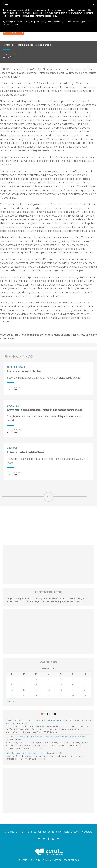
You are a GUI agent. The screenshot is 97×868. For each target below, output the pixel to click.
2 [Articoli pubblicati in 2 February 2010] (24, 679)
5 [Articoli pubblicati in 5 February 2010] (61, 679)
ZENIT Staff (8, 57)
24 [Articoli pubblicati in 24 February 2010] (36, 695)
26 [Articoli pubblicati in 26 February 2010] (61, 695)
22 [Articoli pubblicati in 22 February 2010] (12, 695)
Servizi (51, 832)
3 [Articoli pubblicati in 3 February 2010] (36, 679)
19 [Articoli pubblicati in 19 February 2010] (61, 690)
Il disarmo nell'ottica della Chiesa (26, 452)
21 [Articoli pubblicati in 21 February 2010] (85, 690)
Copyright (76, 832)
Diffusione (27, 832)
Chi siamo (9, 832)
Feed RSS (50, 714)
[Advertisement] (48, 526)
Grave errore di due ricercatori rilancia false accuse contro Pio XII (45, 410)
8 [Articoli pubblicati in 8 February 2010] (12, 685)
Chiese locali (16, 367)
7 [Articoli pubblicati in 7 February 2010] (85, 679)
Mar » (14, 702)
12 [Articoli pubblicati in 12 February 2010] (61, 685)
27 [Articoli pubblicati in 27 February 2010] (73, 695)
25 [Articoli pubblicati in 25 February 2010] (48, 695)
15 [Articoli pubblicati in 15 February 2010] (12, 690)
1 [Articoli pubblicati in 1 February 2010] (12, 679)
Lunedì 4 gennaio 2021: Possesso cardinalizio (26, 753)
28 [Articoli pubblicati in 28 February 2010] (85, 695)
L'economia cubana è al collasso (26, 371)
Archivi (12, 448)
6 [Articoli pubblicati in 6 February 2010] (73, 679)
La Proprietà (40, 832)
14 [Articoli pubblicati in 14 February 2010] (85, 685)
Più (48, 497)
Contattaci (87, 832)
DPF (18, 832)
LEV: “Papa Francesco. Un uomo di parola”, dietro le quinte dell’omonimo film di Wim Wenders (47, 737)
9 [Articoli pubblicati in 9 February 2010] (24, 685)
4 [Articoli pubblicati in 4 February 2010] (48, 679)
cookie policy (51, 16)
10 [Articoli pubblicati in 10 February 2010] (36, 685)
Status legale (63, 832)
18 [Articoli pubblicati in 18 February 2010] (48, 690)
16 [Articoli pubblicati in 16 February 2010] (24, 690)
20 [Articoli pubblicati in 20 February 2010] (73, 690)
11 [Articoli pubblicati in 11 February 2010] (48, 685)
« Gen (8, 702)
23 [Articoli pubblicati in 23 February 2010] (24, 695)
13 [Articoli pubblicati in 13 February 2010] (73, 685)
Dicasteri (13, 406)
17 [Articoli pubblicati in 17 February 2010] (36, 690)
